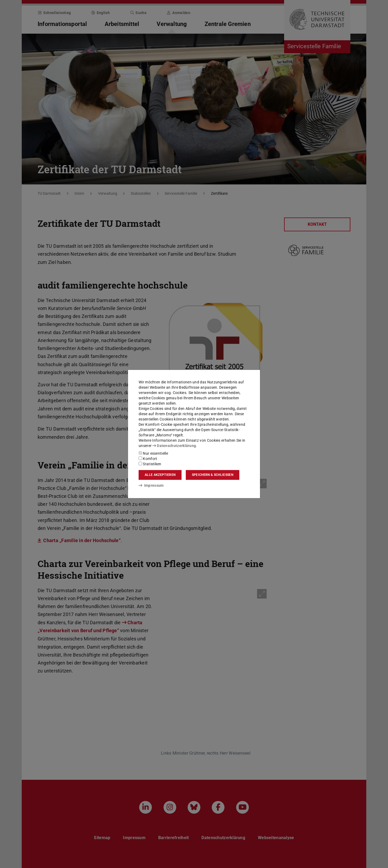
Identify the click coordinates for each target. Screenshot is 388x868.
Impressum (151, 485)
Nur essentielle (153, 453)
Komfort (148, 459)
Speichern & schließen (213, 475)
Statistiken (150, 464)
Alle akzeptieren (160, 475)
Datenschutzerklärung (174, 446)
